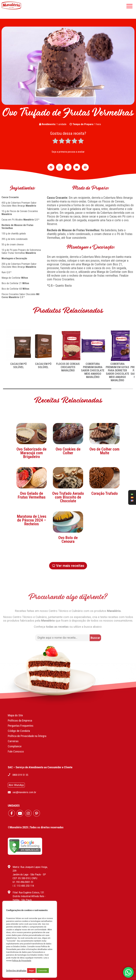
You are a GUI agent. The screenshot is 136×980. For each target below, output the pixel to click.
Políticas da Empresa (20, 720)
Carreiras (13, 741)
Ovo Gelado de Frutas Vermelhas (32, 526)
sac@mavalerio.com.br (24, 792)
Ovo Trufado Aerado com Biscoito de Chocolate (68, 528)
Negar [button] (31, 971)
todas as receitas (57, 614)
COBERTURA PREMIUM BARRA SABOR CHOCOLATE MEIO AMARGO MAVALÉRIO (93, 370)
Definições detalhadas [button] (16, 971)
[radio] (55, 141)
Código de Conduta (19, 731)
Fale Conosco (16, 751)
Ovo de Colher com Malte (104, 482)
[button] (51, 167)
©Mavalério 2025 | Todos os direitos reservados (36, 827)
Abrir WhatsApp (16, 785)
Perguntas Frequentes (21, 726)
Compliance (15, 746)
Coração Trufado (105, 524)
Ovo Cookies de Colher (68, 482)
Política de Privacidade (22, 961)
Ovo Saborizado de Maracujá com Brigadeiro (32, 484)
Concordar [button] (43, 971)
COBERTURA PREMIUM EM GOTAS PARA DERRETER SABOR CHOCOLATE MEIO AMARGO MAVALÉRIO (117, 372)
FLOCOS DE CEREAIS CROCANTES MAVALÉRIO (68, 367)
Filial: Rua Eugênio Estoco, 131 (28, 892)
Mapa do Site (15, 715)
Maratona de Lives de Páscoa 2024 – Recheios (32, 551)
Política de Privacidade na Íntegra (27, 736)
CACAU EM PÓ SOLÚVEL (18, 365)
